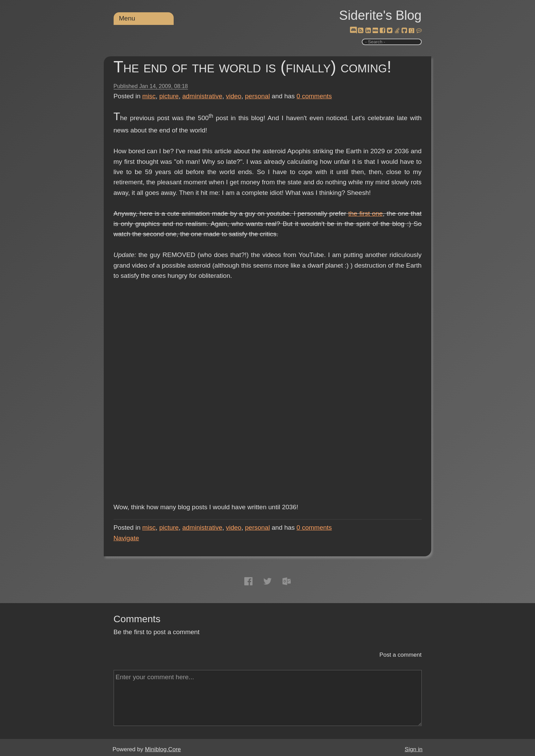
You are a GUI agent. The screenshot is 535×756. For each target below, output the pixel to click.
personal (257, 96)
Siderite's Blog (380, 15)
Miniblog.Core (163, 749)
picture (169, 96)
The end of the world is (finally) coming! (253, 67)
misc (149, 96)
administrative (202, 96)
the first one (366, 213)
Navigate (126, 538)
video (234, 96)
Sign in (414, 749)
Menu (127, 18)
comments (314, 96)
